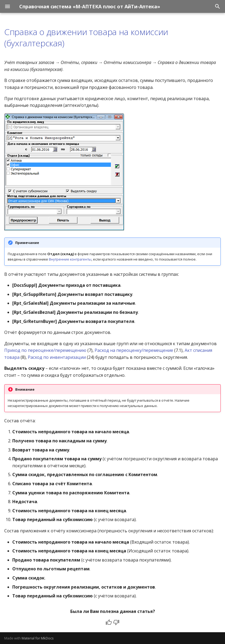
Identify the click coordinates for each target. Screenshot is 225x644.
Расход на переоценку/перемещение (134, 350)
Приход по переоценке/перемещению (45, 350)
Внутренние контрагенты (70, 259)
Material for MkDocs (38, 638)
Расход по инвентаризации (57, 357)
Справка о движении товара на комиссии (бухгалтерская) (86, 37)
